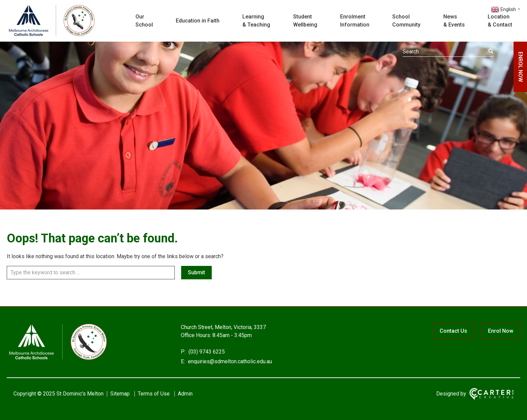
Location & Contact (500, 21)
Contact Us (453, 331)
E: (183, 361)
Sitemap (120, 394)
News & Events (454, 21)
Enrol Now (501, 331)
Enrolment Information (355, 21)
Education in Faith (198, 21)
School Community (406, 21)
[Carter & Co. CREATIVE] (492, 394)
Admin (185, 394)
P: (183, 352)
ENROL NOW (520, 67)
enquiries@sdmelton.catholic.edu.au (229, 361)
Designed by (451, 394)
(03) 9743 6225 (206, 352)
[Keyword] (448, 52)
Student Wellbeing (305, 21)
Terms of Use (154, 394)
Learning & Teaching (256, 21)
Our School (144, 21)
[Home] (57, 359)
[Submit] (491, 51)
